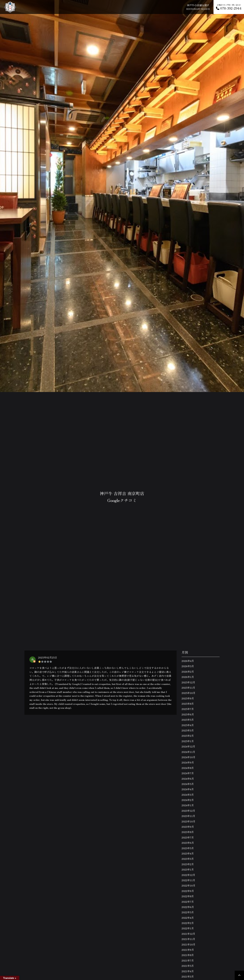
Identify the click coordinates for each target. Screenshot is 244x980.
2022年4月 (188, 918)
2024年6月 (188, 779)
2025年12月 (188, 682)
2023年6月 (188, 843)
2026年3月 (188, 666)
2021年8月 (188, 955)
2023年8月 (188, 832)
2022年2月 (188, 923)
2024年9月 (188, 762)
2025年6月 (188, 714)
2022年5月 (188, 912)
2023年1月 (188, 869)
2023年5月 (188, 848)
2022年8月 (188, 896)
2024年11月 (188, 752)
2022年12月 (188, 875)
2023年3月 (188, 859)
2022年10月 (188, 885)
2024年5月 (188, 784)
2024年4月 (188, 789)
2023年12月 (188, 811)
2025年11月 (188, 688)
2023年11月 (188, 816)
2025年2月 (188, 736)
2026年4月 (188, 661)
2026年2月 (188, 672)
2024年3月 (188, 795)
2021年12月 (188, 934)
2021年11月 (188, 939)
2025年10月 (188, 693)
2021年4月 (188, 971)
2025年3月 (188, 730)
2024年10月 (188, 757)
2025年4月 (188, 725)
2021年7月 (188, 960)
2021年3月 (188, 976)
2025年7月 (188, 709)
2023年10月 (188, 821)
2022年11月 (188, 880)
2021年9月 (188, 950)
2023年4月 (188, 853)
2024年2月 (188, 800)
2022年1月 (188, 928)
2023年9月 (188, 827)
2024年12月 (188, 746)
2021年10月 (188, 944)
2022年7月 (188, 902)
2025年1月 (188, 741)
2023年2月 (188, 864)
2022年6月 (188, 907)
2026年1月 (188, 677)
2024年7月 (188, 773)
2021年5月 (188, 966)
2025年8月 (188, 704)
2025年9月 (188, 698)
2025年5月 (188, 720)
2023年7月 (188, 837)
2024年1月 (188, 805)
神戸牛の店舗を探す (198, 7)
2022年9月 (188, 891)
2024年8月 (188, 768)
